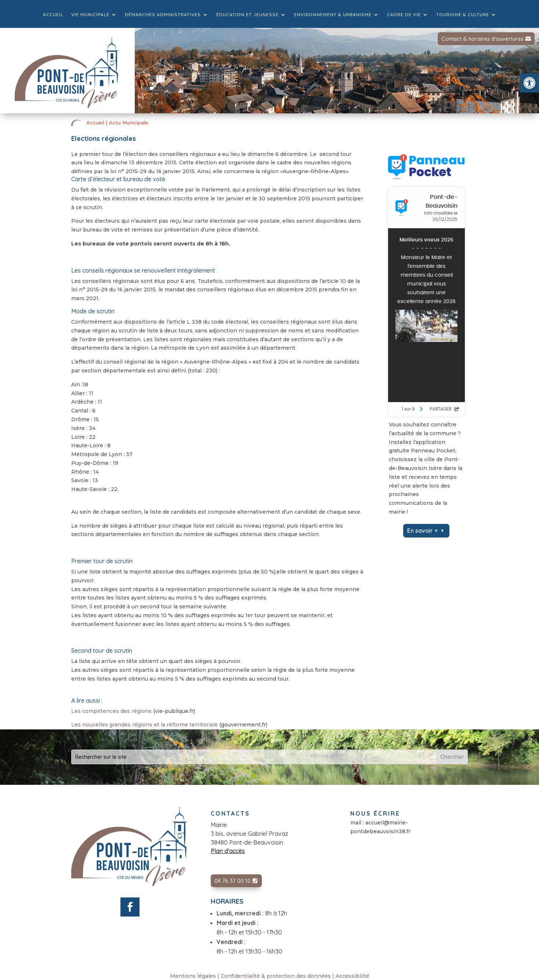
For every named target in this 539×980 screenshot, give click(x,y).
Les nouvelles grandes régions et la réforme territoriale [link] (144, 725)
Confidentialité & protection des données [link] (276, 976)
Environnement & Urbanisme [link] (333, 15)
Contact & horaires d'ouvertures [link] (482, 39)
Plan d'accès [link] (228, 851)
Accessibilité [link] (352, 976)
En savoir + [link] (422, 531)
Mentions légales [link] (193, 976)
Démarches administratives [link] (163, 15)
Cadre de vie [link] (404, 15)
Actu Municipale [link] (129, 123)
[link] (529, 83)
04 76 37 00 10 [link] (233, 881)
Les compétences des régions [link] (111, 711)
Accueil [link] (53, 15)
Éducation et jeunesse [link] (247, 15)
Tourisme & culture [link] (463, 15)
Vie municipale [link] (90, 15)
